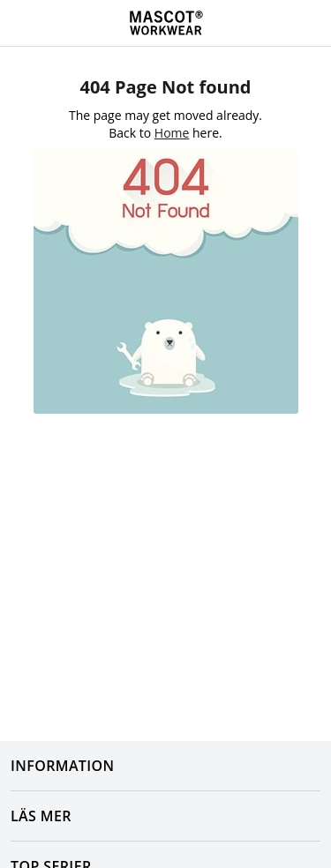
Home (172, 133)
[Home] (166, 23)
